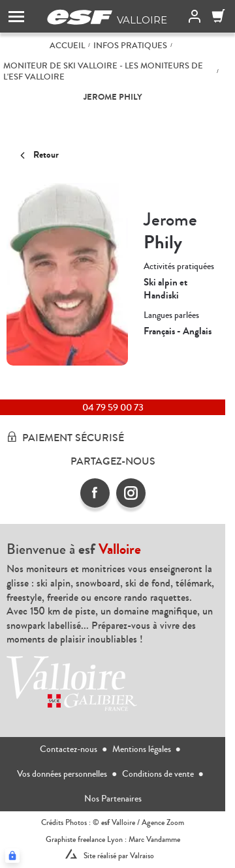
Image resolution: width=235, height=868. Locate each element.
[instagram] (131, 493)
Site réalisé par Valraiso (119, 856)
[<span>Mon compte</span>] (192, 16)
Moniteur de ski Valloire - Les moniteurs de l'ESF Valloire (103, 72)
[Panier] (219, 16)
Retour (38, 155)
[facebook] (95, 493)
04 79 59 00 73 (113, 407)
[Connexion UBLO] (12, 856)
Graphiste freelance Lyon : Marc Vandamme (113, 840)
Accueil (67, 46)
